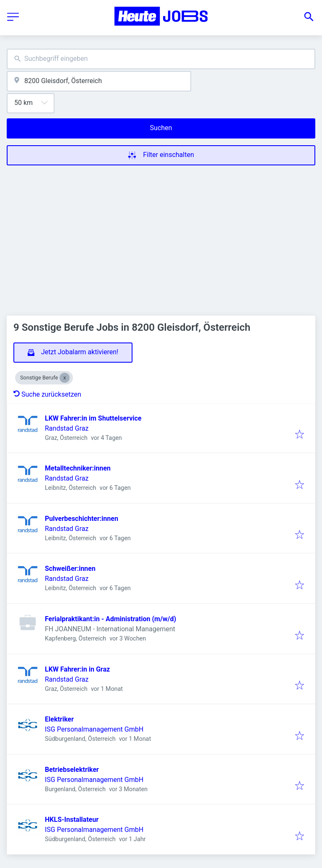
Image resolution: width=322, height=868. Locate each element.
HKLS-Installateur (72, 820)
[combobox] (161, 59)
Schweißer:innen (70, 569)
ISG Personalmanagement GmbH (94, 729)
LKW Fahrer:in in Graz (77, 669)
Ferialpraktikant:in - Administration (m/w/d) (110, 619)
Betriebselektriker (72, 770)
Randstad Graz (67, 428)
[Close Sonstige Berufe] (65, 378)
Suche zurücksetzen (47, 394)
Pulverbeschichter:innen (82, 519)
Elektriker (59, 719)
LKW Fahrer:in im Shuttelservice (93, 418)
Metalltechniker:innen (78, 468)
